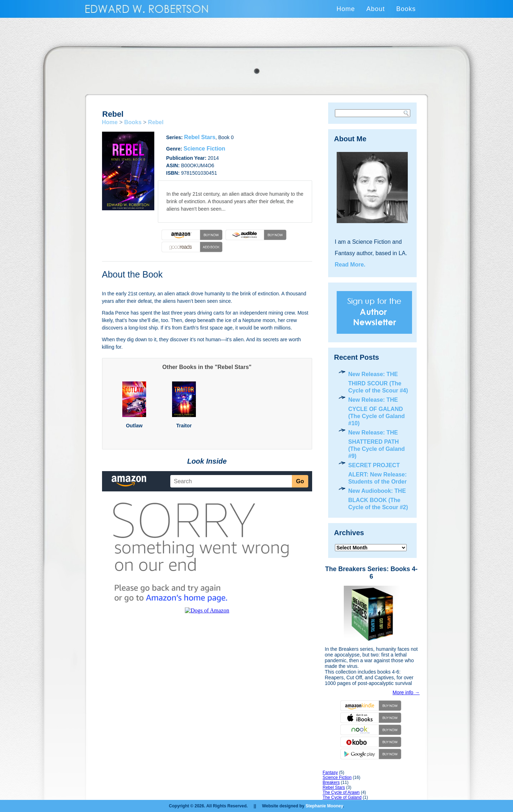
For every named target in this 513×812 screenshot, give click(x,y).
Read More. (350, 265)
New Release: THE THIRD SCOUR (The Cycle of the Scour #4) (378, 382)
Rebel (156, 122)
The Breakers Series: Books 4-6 (371, 573)
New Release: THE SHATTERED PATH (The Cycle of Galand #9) (377, 444)
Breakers (331, 782)
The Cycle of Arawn (341, 792)
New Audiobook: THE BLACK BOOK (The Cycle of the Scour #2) (378, 499)
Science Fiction (204, 149)
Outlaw (134, 426)
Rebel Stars (200, 137)
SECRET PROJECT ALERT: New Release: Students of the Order (378, 473)
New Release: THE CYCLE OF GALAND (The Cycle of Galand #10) (377, 412)
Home (346, 9)
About (375, 9)
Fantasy (330, 773)
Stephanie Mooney (324, 806)
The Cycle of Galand (342, 797)
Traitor (184, 426)
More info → (406, 692)
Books (406, 9)
